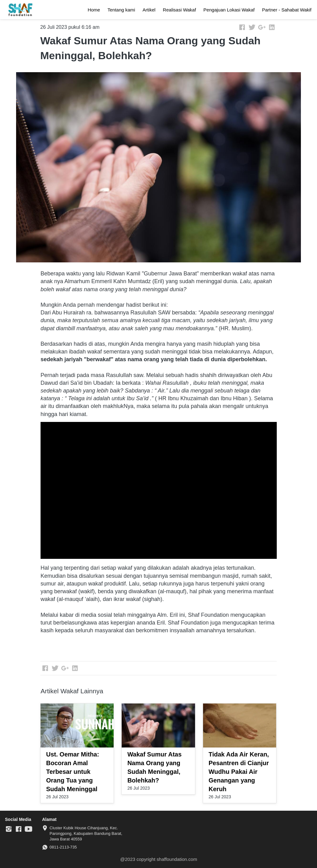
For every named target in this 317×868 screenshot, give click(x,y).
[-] (9, 829)
